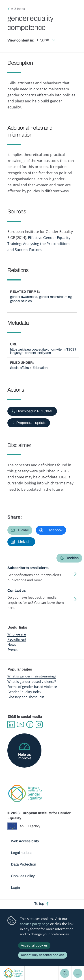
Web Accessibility (25, 841)
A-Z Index (18, 9)
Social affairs (19, 368)
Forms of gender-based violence (32, 687)
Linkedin (11, 725)
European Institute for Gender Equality (13, 973)
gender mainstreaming (55, 297)
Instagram (39, 725)
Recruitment (17, 639)
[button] (20, 530)
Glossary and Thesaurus (26, 697)
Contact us (17, 591)
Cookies (72, 558)
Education (40, 368)
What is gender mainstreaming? (32, 676)
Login (15, 888)
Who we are (17, 634)
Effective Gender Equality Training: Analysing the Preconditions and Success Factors (39, 244)
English (43, 40)
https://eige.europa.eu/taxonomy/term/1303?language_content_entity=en (43, 351)
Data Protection (24, 864)
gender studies (21, 301)
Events (12, 650)
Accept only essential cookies (43, 955)
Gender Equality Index (24, 692)
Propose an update (31, 423)
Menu (78, 973)
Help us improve (24, 756)
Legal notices (22, 853)
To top (39, 904)
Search (65, 973)
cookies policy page (35, 924)
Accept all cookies (34, 945)
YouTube (20, 725)
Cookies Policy (23, 876)
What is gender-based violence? (32, 681)
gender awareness (24, 297)
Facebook (30, 725)
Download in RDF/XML (35, 411)
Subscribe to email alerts (28, 568)
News (12, 644)
